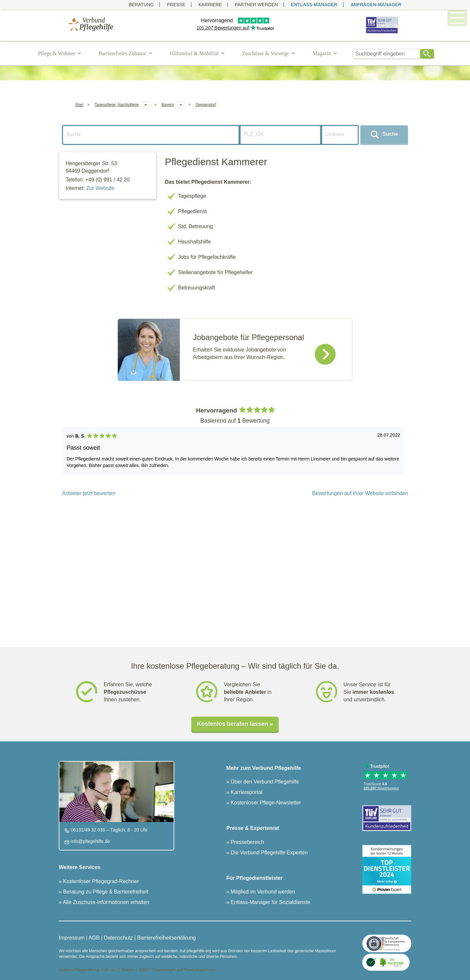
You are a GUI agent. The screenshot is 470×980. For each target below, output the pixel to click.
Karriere (210, 5)
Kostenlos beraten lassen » (235, 724)
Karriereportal (246, 792)
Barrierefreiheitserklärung (166, 938)
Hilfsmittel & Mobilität (194, 53)
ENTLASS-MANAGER (314, 5)
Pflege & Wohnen (56, 53)
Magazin (322, 53)
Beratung (141, 5)
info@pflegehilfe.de (90, 841)
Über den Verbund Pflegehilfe (264, 782)
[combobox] (386, 54)
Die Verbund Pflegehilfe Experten (268, 853)
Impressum (72, 938)
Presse (176, 5)
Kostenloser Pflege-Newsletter (265, 803)
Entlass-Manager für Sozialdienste (270, 902)
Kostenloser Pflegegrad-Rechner (100, 881)
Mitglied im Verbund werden (262, 892)
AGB (94, 938)
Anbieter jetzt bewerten (89, 493)
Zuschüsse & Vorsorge (266, 53)
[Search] (427, 54)
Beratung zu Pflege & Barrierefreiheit (105, 892)
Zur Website (100, 188)
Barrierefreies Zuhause (122, 53)
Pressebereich (247, 842)
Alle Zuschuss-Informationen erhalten (106, 902)
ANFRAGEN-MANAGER (376, 5)
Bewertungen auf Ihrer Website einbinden (360, 493)
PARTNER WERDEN (257, 5)
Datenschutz (118, 938)
